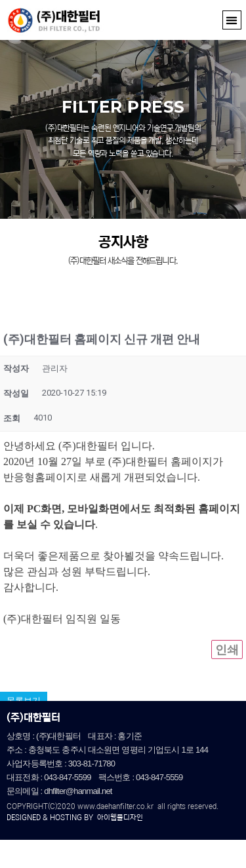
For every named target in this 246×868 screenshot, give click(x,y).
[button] (232, 20)
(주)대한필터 (33, 717)
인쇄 (227, 667)
